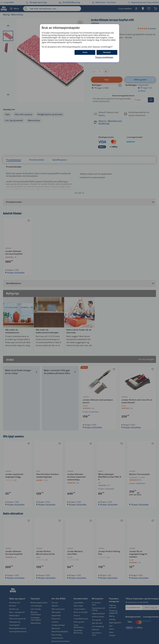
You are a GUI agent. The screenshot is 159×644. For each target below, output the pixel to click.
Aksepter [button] (107, 52)
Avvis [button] (85, 52)
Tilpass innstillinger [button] (104, 57)
